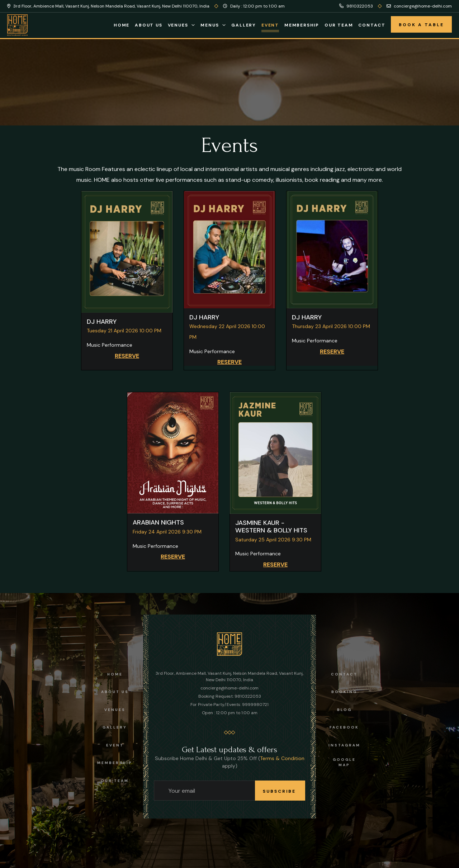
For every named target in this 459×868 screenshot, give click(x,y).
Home (122, 25)
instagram (344, 745)
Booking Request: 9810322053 (230, 696)
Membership (302, 25)
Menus (210, 25)
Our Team (339, 25)
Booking (344, 692)
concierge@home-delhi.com (419, 6)
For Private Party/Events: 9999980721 (229, 705)
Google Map (344, 762)
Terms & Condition (282, 758)
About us (115, 692)
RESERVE (127, 356)
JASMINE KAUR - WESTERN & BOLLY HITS (271, 527)
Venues (178, 25)
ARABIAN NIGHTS (158, 522)
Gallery (244, 25)
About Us (148, 25)
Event (270, 25)
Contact (372, 25)
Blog (344, 710)
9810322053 (356, 6)
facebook (344, 727)
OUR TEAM (115, 781)
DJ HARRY (102, 322)
